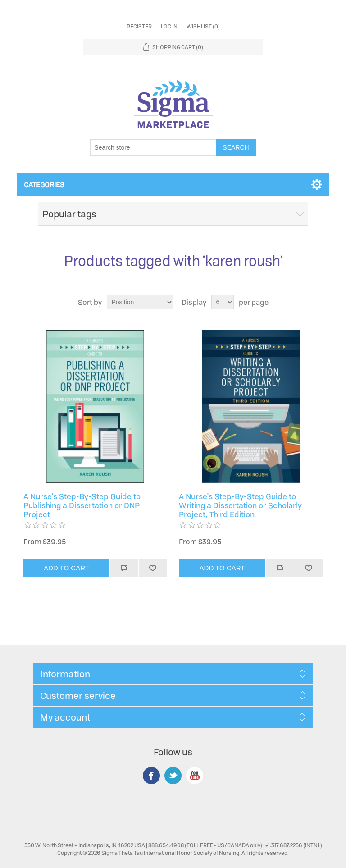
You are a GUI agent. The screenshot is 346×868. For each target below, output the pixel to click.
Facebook (151, 776)
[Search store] (153, 147)
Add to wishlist (153, 568)
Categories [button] (44, 184)
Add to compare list (124, 568)
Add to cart (66, 568)
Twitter (173, 776)
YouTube (195, 776)
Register (139, 26)
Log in (169, 26)
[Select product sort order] (140, 302)
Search (236, 147)
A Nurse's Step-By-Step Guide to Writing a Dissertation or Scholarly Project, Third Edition (240, 506)
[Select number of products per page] (223, 302)
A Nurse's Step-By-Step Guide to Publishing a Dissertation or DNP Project (82, 506)
